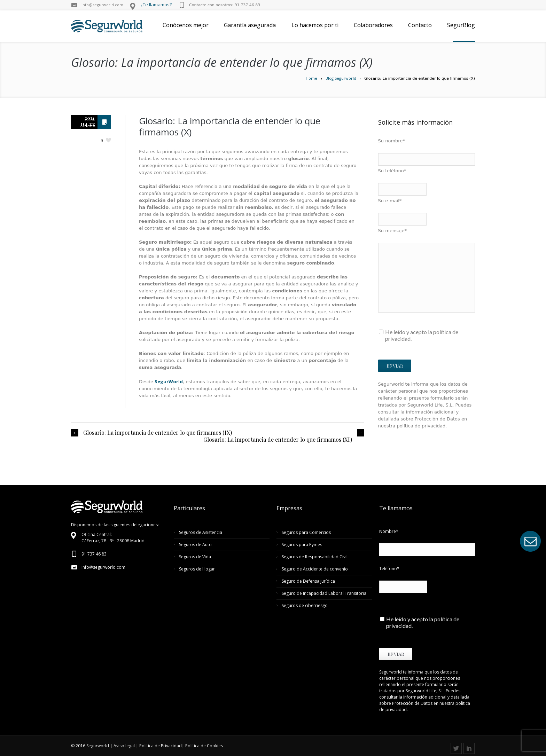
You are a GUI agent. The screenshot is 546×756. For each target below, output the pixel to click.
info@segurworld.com (102, 5)
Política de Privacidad (161, 746)
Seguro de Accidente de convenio (315, 569)
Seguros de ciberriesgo (305, 605)
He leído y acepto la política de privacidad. (422, 335)
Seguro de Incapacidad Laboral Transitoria (324, 593)
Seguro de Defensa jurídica (308, 581)
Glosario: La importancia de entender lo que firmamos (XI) (278, 440)
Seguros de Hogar (197, 569)
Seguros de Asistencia (201, 532)
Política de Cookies (204, 746)
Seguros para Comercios (306, 532)
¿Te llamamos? (156, 5)
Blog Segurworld (341, 78)
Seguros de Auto (195, 545)
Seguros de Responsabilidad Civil (315, 557)
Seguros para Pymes (302, 545)
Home (311, 78)
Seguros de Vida (195, 557)
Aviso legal (124, 746)
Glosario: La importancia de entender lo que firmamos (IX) (158, 433)
